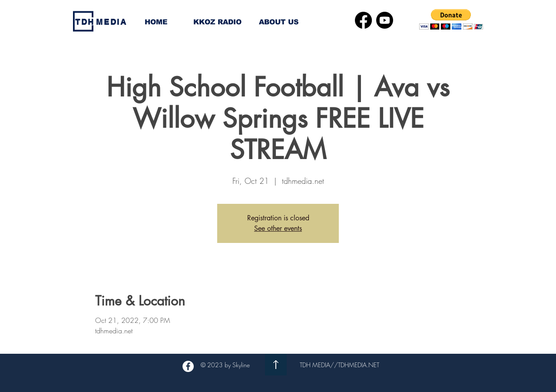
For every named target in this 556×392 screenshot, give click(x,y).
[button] (451, 19)
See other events (278, 228)
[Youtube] (385, 20)
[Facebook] (363, 20)
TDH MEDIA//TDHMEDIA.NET (339, 365)
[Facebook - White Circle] (188, 366)
